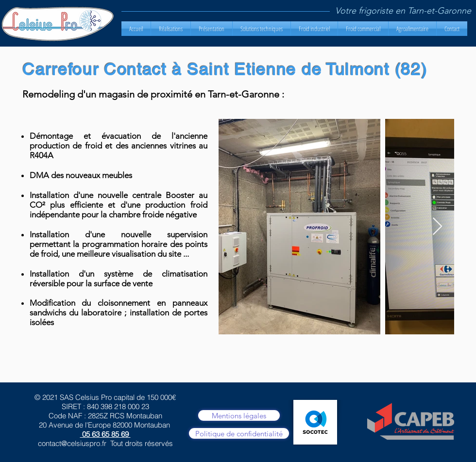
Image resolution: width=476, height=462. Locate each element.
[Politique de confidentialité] (239, 433)
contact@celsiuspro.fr (72, 443)
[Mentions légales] (239, 415)
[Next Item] (437, 227)
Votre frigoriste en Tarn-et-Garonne (403, 11)
